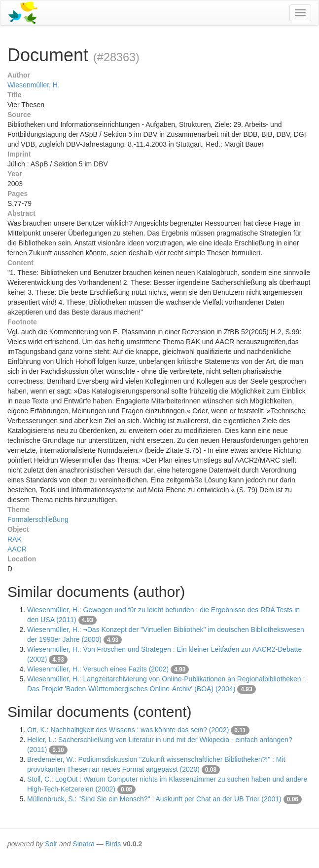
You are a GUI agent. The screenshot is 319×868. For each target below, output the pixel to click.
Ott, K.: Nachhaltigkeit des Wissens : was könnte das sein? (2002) (128, 730)
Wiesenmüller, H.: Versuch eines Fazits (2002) (98, 669)
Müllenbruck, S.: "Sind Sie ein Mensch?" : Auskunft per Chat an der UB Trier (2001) (154, 799)
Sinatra (83, 844)
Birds (113, 844)
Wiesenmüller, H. (34, 85)
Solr (51, 844)
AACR (17, 549)
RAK (15, 539)
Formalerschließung (38, 519)
